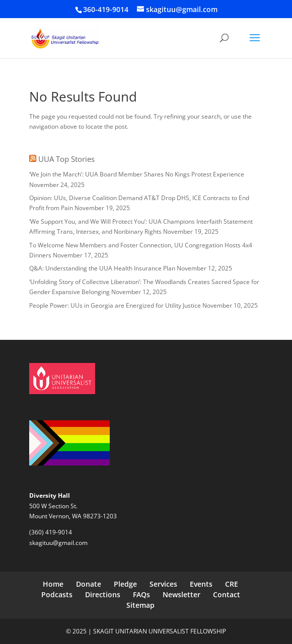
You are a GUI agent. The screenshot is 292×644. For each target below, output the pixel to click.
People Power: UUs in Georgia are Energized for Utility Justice (115, 305)
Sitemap (140, 605)
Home (53, 584)
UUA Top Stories (66, 159)
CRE (232, 584)
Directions (103, 594)
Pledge (125, 584)
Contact (227, 594)
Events (201, 584)
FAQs (141, 594)
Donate (89, 584)
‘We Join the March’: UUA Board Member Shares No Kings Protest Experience (137, 174)
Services (163, 584)
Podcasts (57, 594)
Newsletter (181, 594)
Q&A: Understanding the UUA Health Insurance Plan (102, 268)
